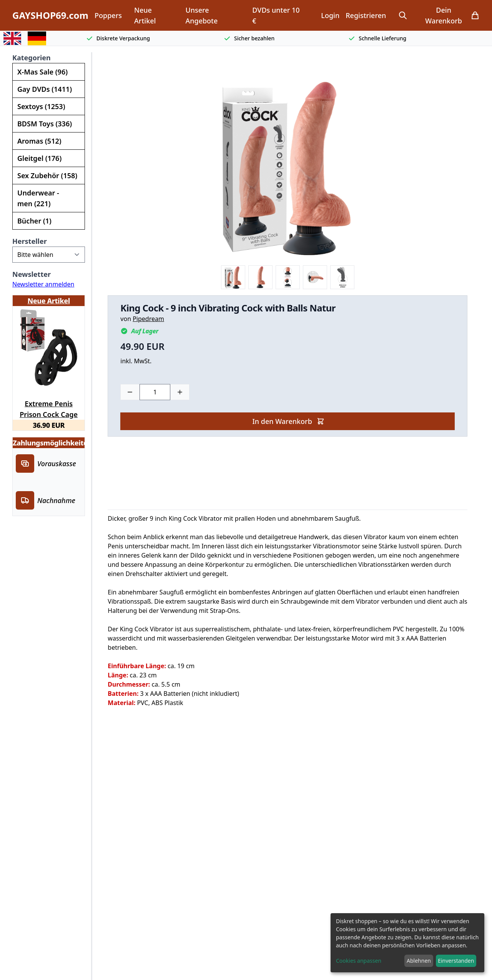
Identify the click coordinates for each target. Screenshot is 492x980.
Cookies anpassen (359, 961)
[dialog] (407, 943)
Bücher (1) (34, 221)
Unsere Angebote (201, 15)
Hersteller (30, 241)
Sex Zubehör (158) (47, 175)
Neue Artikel (145, 15)
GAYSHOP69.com (50, 15)
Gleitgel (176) (39, 158)
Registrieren (366, 15)
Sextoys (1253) (41, 106)
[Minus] (130, 392)
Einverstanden (456, 961)
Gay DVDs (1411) (45, 89)
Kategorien (32, 58)
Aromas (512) (39, 141)
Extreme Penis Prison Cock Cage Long (49, 408)
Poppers (108, 15)
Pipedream (148, 319)
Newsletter (32, 274)
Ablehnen (419, 961)
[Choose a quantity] (155, 392)
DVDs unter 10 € (276, 15)
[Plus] (180, 392)
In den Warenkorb (288, 421)
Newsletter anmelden (43, 284)
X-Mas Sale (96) (42, 72)
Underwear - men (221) (38, 198)
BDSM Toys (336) (45, 124)
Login (330, 15)
